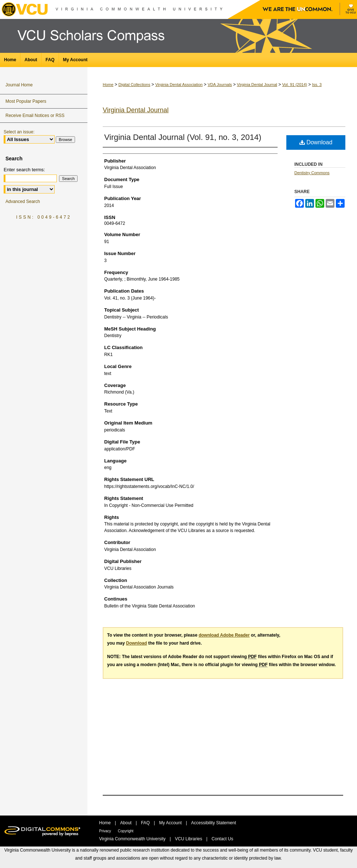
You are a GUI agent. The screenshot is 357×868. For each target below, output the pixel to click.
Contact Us (222, 839)
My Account (171, 823)
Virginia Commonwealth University (133, 839)
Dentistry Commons (312, 173)
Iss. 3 (317, 85)
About (127, 823)
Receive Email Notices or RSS (35, 116)
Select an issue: (19, 132)
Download (316, 142)
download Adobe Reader (224, 635)
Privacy (106, 831)
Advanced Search (23, 202)
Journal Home (19, 85)
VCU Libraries (189, 839)
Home (108, 85)
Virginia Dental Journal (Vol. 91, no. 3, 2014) (183, 137)
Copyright (126, 831)
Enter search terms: (24, 170)
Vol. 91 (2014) (295, 85)
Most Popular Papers (26, 101)
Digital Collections (134, 85)
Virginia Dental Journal (257, 85)
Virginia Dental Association (179, 85)
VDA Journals (220, 85)
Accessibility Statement (214, 823)
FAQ (146, 823)
